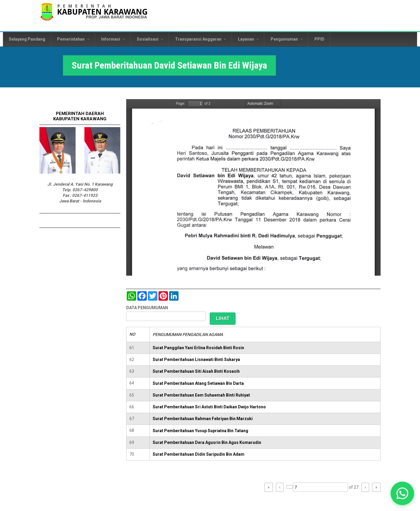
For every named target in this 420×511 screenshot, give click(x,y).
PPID (319, 39)
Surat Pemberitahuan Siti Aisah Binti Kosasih (196, 371)
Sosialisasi (150, 39)
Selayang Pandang (27, 39)
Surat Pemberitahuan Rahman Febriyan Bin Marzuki (203, 419)
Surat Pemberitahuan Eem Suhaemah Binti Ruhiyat (201, 395)
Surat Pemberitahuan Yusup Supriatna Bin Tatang (200, 431)
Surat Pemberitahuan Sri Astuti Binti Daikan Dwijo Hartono (209, 407)
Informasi (113, 39)
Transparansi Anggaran (201, 39)
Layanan (248, 39)
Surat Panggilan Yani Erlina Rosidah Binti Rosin (198, 348)
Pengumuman (287, 39)
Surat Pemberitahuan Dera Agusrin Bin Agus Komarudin (207, 442)
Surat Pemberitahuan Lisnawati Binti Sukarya (196, 359)
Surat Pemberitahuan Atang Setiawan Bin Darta (198, 383)
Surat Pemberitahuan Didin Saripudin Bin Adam (199, 454)
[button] (402, 493)
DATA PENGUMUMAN (147, 308)
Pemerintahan (73, 39)
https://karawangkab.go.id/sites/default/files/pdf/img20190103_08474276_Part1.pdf (253, 187)
